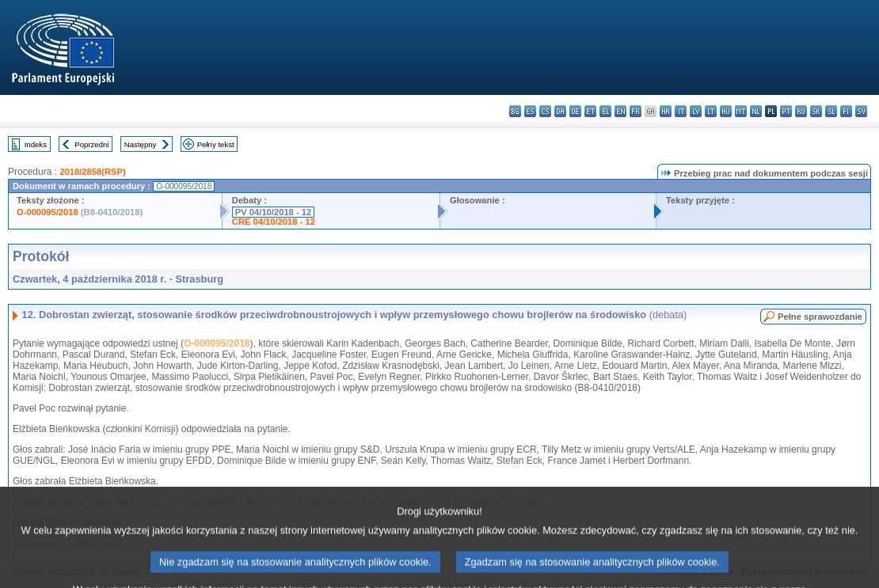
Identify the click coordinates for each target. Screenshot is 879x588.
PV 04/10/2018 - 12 (273, 212)
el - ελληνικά (605, 111)
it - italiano (681, 111)
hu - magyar (726, 111)
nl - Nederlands (756, 111)
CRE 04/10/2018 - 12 (274, 222)
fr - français (635, 111)
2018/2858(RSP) (92, 172)
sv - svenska (861, 111)
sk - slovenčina (816, 111)
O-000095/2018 (48, 212)
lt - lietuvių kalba (711, 111)
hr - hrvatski (666, 111)
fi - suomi (846, 111)
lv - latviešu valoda (696, 111)
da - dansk (560, 111)
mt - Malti (741, 111)
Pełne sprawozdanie (820, 317)
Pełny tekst (216, 144)
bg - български (515, 111)
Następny (141, 144)
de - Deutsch (575, 111)
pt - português (786, 111)
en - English (620, 111)
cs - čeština (545, 111)
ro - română (801, 111)
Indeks (36, 144)
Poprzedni (91, 144)
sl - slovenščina (831, 111)
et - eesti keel (590, 111)
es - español (530, 111)
